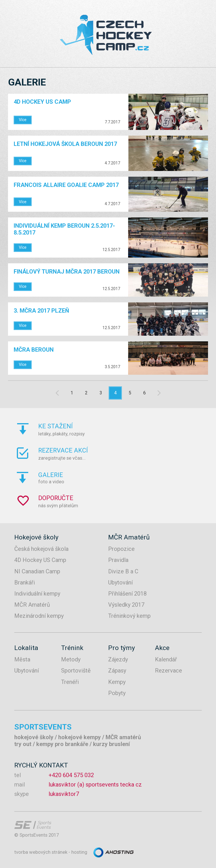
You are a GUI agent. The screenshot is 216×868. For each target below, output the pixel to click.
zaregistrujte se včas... (125, 454)
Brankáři (25, 582)
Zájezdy (118, 659)
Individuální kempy (37, 594)
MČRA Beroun (34, 350)
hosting (79, 852)
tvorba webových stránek (41, 852)
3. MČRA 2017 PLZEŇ (41, 311)
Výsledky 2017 (126, 605)
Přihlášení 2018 (127, 594)
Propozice (121, 549)
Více (23, 120)
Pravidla (118, 560)
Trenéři (70, 682)
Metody (71, 659)
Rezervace (168, 671)
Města (22, 659)
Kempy (117, 682)
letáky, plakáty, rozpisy (125, 429)
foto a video (125, 478)
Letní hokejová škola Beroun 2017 (65, 144)
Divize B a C (123, 571)
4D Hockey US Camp (42, 102)
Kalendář (166, 659)
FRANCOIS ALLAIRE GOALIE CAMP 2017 (66, 185)
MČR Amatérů (32, 605)
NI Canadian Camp (37, 571)
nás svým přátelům (125, 501)
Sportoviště (76, 671)
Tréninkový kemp (129, 616)
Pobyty (117, 693)
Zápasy (117, 671)
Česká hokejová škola (41, 549)
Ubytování (120, 582)
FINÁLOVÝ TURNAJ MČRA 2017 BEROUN (67, 272)
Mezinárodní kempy (39, 616)
